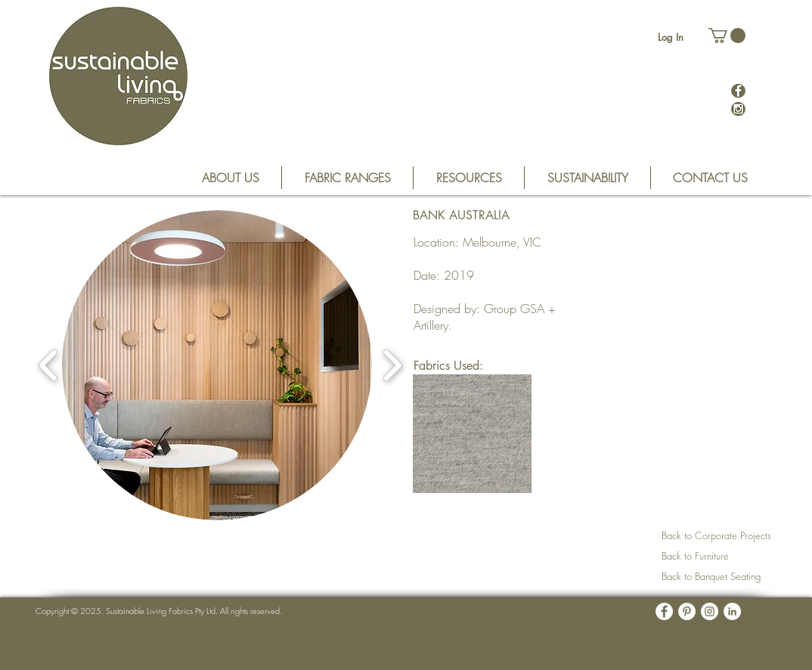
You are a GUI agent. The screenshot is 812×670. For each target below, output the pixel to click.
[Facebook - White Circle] (664, 611)
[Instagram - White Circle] (710, 611)
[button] (727, 36)
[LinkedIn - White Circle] (732, 611)
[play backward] (49, 365)
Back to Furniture (695, 556)
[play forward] (392, 365)
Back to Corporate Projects (716, 535)
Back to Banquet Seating (711, 576)
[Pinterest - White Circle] (687, 611)
